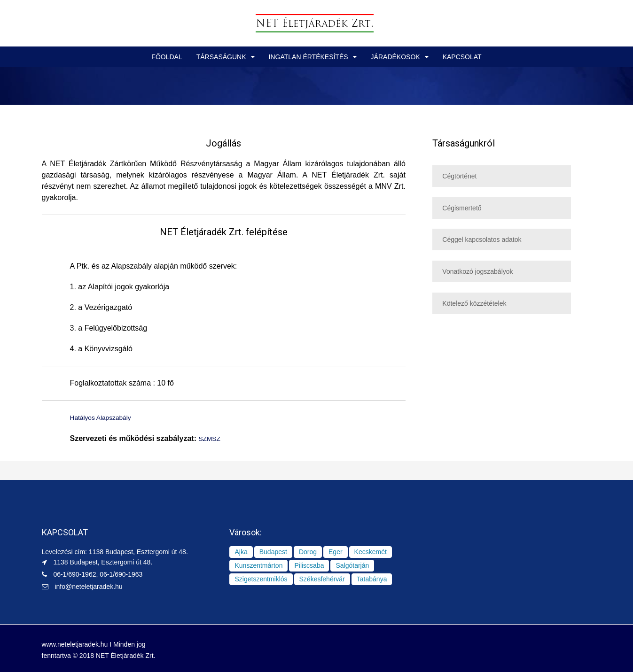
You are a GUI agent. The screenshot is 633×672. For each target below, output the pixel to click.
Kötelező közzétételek (474, 303)
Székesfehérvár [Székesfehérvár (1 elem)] (322, 578)
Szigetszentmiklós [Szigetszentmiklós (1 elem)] (261, 578)
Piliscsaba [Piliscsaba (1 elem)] (309, 564)
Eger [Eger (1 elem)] (336, 551)
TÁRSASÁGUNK (221, 57)
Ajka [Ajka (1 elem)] (241, 551)
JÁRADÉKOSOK (395, 57)
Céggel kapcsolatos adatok (482, 239)
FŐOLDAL (167, 57)
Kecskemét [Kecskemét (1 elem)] (371, 551)
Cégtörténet (459, 176)
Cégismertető (462, 208)
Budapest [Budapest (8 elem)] (273, 551)
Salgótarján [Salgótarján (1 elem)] (352, 564)
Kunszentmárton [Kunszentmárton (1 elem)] (258, 564)
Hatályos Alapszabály (106, 417)
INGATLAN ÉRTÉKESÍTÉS (309, 57)
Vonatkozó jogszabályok (477, 271)
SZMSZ (211, 438)
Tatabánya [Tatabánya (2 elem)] (372, 578)
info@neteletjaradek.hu (88, 586)
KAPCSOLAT (462, 57)
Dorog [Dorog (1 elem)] (308, 551)
